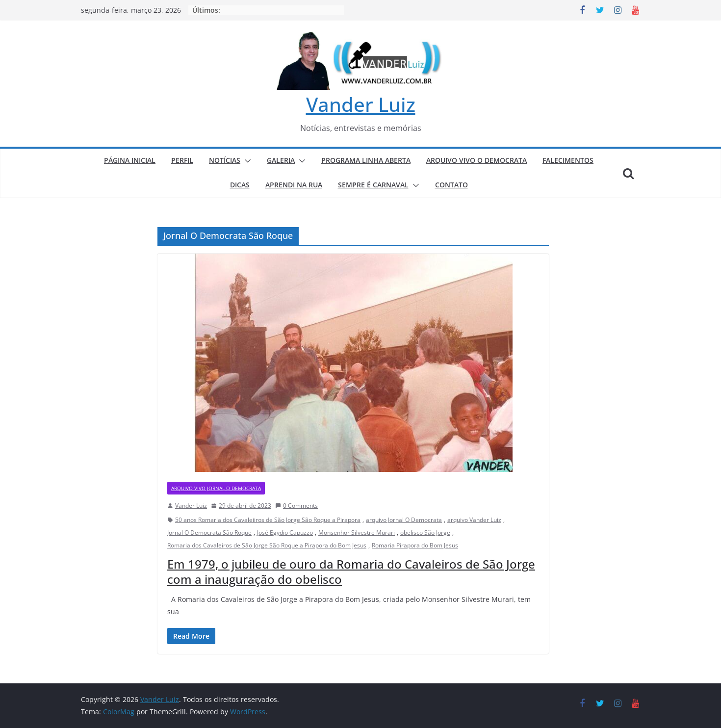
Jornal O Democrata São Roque (209, 533)
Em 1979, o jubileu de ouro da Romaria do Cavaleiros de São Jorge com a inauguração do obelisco (351, 572)
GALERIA (281, 160)
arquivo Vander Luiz (474, 520)
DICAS (240, 185)
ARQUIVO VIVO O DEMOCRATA (476, 160)
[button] (246, 161)
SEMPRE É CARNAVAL (373, 185)
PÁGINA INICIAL (130, 160)
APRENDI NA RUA (294, 185)
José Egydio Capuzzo (285, 533)
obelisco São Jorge (425, 533)
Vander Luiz (361, 104)
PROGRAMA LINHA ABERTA (366, 160)
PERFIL (182, 160)
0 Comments (296, 506)
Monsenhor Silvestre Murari (357, 533)
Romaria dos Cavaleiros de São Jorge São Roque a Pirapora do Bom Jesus (267, 545)
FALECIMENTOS (568, 160)
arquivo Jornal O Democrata (404, 520)
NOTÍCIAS (225, 160)
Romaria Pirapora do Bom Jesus (415, 545)
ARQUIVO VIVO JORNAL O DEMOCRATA (216, 488)
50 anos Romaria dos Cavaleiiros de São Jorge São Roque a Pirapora (268, 520)
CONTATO (451, 185)
